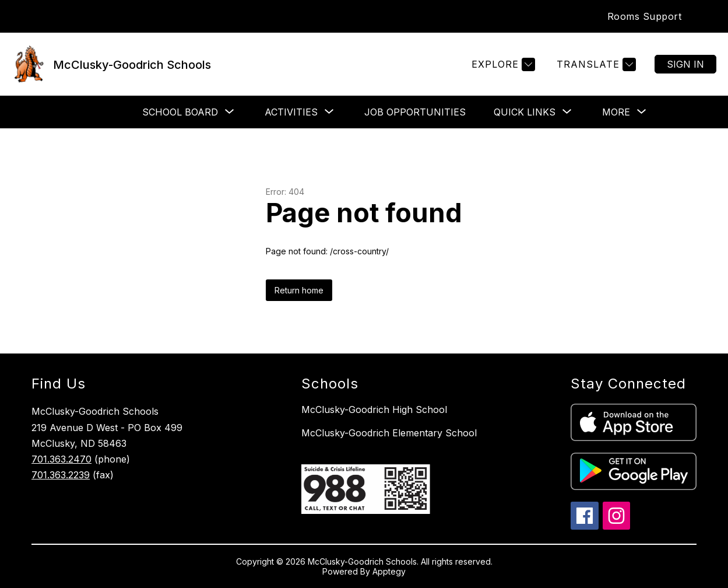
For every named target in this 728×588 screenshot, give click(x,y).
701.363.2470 (61, 459)
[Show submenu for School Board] (180, 112)
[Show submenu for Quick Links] (525, 112)
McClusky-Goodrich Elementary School (389, 433)
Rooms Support (645, 16)
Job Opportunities (415, 112)
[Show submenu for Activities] (291, 112)
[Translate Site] (595, 64)
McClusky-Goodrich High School (374, 409)
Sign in (685, 64)
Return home (299, 290)
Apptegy (389, 571)
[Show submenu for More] (616, 112)
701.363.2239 (61, 475)
